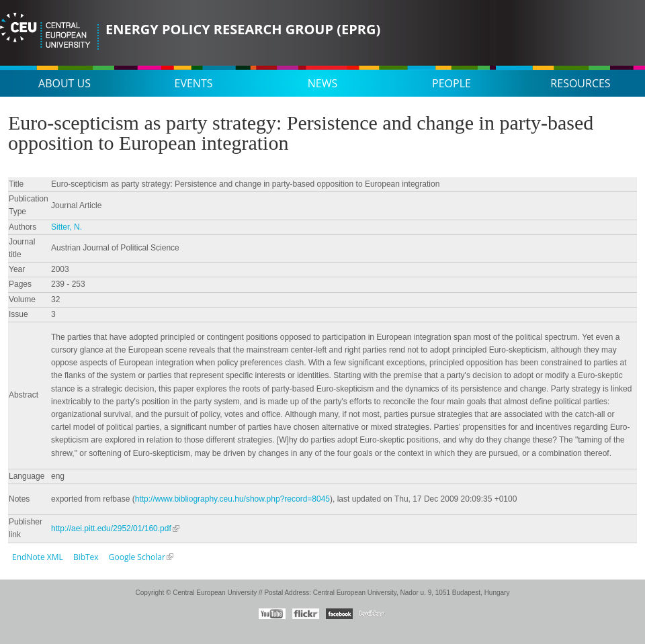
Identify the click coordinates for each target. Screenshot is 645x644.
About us (64, 83)
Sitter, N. (67, 227)
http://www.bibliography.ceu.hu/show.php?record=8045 (232, 499)
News (322, 83)
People (451, 83)
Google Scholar (137, 557)
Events (194, 83)
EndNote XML (38, 557)
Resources (580, 83)
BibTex (86, 557)
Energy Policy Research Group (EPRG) (243, 29)
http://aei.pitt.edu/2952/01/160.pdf (111, 528)
